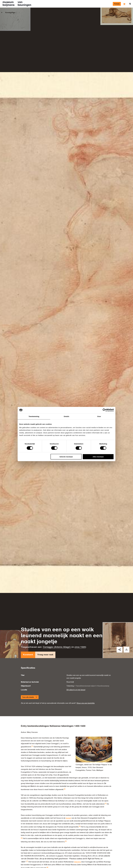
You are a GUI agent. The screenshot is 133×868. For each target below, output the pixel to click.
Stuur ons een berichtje (86, 703)
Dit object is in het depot (76, 690)
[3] (106, 803)
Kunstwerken (10, 13)
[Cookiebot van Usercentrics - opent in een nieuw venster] (104, 410)
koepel (68, 818)
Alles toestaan (98, 457)
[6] (66, 841)
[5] (22, 838)
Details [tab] (66, 416)
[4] (80, 826)
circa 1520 (80, 647)
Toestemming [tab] (34, 416)
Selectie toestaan (66, 457)
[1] (32, 746)
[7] (27, 861)
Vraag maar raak (45, 655)
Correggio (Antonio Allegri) (57, 647)
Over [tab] (99, 416)
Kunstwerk (28, 655)
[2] (65, 789)
